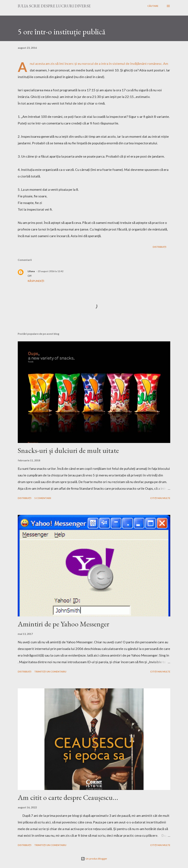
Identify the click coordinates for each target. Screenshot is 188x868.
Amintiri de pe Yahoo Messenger (63, 624)
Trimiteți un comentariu (50, 672)
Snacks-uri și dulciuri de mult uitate (68, 450)
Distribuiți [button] (159, 247)
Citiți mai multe (160, 498)
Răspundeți (36, 281)
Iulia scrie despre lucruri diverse (54, 6)
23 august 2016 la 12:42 (51, 271)
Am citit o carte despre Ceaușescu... (68, 797)
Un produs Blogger (94, 859)
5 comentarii (43, 498)
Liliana (31, 271)
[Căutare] (153, 6)
